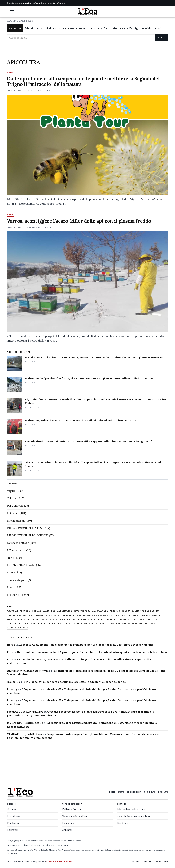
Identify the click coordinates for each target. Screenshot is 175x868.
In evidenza (14, 521)
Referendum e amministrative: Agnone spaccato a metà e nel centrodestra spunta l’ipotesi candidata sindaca (92, 652)
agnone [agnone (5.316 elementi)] (37, 611)
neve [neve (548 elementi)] (141, 620)
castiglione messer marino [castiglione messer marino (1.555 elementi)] (95, 615)
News (10, 73)
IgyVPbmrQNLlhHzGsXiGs (25, 723)
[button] (12, 11)
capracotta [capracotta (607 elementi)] (52, 615)
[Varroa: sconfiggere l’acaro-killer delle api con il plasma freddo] (87, 282)
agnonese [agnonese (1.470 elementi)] (49, 611)
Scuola (11, 573)
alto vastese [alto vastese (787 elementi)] (82, 611)
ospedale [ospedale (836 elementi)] (152, 620)
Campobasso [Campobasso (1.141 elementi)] (35, 615)
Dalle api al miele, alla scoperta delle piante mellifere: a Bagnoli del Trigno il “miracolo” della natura (83, 81)
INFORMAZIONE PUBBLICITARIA (28, 535)
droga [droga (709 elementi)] (156, 615)
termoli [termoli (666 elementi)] (104, 624)
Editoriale (13, 513)
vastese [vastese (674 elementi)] (116, 624)
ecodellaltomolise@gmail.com (134, 816)
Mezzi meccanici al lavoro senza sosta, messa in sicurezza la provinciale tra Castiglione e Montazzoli (94, 28)
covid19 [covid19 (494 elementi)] (145, 615)
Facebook (122, 823)
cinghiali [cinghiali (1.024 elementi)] (133, 615)
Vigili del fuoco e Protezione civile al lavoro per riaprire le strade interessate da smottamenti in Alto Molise (95, 401)
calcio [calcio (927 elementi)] (21, 615)
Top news (13, 595)
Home (112, 792)
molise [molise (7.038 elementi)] (132, 620)
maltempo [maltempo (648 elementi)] (80, 620)
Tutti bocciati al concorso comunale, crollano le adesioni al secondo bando (75, 682)
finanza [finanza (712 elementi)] (12, 620)
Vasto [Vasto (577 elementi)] (126, 624)
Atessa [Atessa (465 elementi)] (126, 611)
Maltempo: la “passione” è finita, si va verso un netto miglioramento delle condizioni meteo (89, 378)
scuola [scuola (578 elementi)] (71, 624)
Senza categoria (17, 580)
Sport (10, 587)
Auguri (11, 491)
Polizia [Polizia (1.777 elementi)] (12, 624)
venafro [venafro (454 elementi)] (137, 624)
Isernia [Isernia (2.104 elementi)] (61, 620)
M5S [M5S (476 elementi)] (69, 620)
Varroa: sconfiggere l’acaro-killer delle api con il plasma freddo (79, 221)
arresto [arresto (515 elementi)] (115, 611)
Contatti (67, 830)
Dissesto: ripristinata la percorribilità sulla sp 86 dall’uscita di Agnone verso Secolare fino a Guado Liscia (94, 464)
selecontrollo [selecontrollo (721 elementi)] (87, 624)
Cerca (162, 37)
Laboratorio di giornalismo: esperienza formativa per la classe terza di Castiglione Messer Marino (86, 645)
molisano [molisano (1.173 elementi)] (120, 620)
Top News (150, 792)
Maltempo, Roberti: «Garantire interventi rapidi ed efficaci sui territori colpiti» (80, 420)
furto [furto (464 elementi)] (37, 620)
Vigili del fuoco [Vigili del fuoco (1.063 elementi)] (17, 628)
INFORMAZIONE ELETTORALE (27, 528)
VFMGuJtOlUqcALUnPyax (25, 734)
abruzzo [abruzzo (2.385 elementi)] (25, 611)
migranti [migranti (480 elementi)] (93, 620)
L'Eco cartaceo (16, 550)
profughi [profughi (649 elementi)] (24, 624)
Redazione (68, 823)
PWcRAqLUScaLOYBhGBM (25, 712)
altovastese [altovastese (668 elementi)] (100, 611)
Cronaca (12, 809)
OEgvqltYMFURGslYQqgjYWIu (28, 671)
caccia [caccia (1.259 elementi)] (11, 615)
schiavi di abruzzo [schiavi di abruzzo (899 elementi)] (53, 624)
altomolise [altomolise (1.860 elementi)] (65, 611)
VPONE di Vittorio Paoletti (60, 861)
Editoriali (12, 830)
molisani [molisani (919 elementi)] (106, 620)
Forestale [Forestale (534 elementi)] (25, 620)
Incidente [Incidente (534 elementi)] (48, 620)
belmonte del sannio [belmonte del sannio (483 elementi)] (145, 611)
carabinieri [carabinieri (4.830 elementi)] (68, 615)
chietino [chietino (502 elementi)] (119, 615)
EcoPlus (163, 792)
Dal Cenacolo (15, 506)
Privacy (136, 861)
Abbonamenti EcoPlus (74, 816)
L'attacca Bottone (18, 543)
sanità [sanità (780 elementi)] (35, 624)
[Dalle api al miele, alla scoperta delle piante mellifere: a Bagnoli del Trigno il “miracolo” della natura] (87, 145)
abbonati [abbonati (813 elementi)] (13, 611)
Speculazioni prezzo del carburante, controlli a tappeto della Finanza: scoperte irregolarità (88, 441)
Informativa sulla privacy (131, 809)
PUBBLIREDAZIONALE (21, 565)
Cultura (11, 498)
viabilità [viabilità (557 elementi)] (149, 624)
